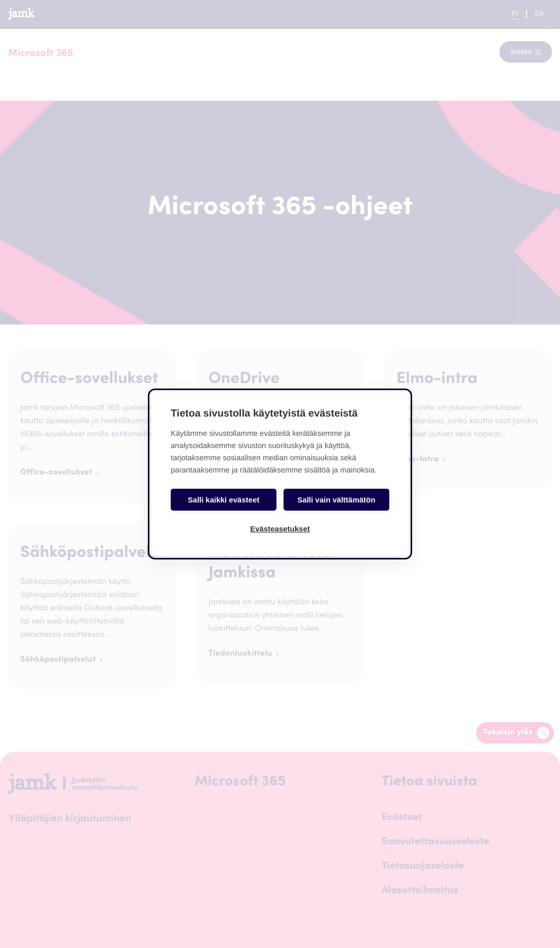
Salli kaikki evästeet (224, 500)
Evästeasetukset (280, 529)
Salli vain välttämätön (336, 500)
